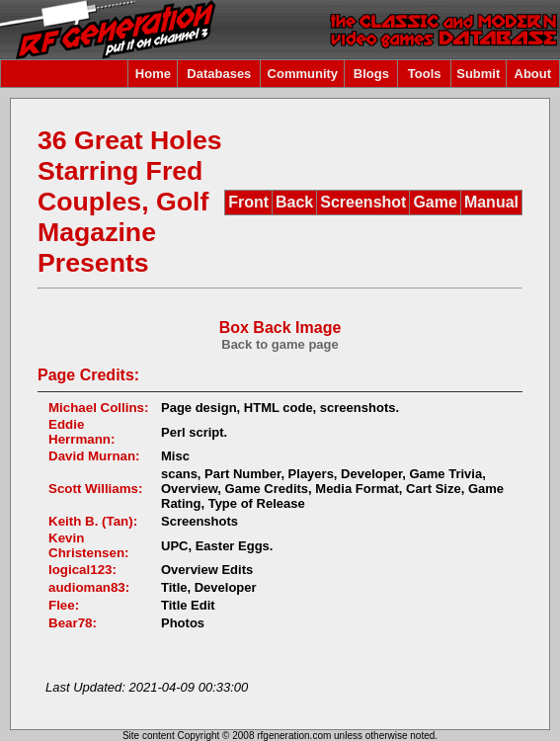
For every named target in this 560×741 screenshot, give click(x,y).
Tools (425, 74)
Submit (478, 74)
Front (248, 202)
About (533, 74)
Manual (491, 202)
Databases (219, 74)
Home (153, 74)
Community (303, 74)
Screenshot (363, 202)
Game (435, 202)
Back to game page (280, 344)
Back (294, 202)
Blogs (371, 74)
